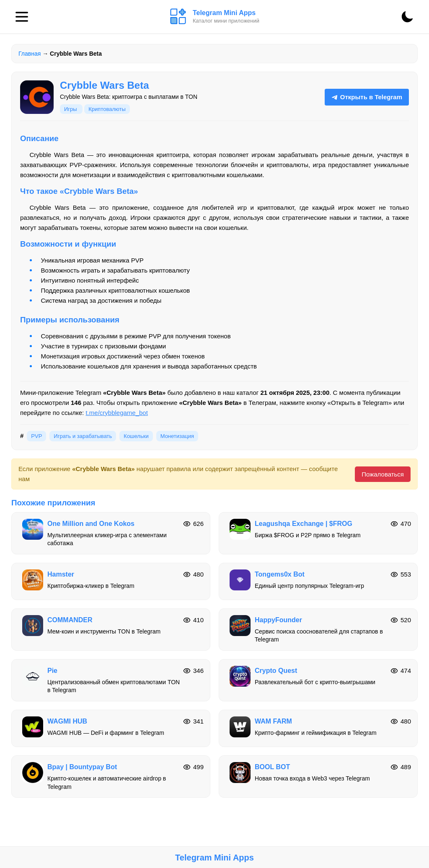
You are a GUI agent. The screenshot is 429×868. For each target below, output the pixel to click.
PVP (36, 436)
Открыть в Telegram (367, 97)
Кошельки (136, 436)
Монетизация (177, 436)
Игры (71, 109)
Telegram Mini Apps (214, 858)
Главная (30, 54)
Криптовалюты (107, 109)
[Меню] (22, 17)
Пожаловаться (383, 474)
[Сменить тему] (407, 17)
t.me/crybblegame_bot (116, 413)
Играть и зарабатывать (83, 436)
